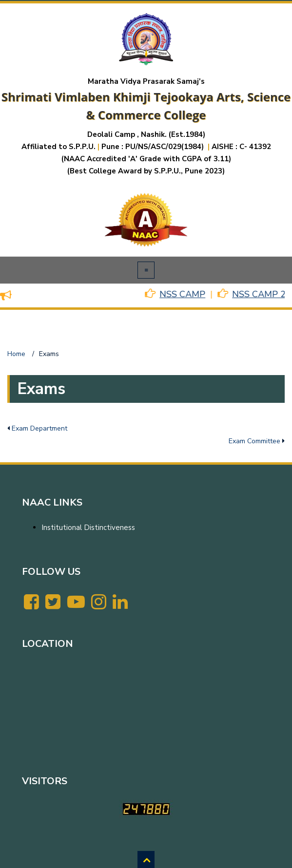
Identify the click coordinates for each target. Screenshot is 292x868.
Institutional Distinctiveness (88, 528)
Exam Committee (254, 441)
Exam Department (39, 428)
